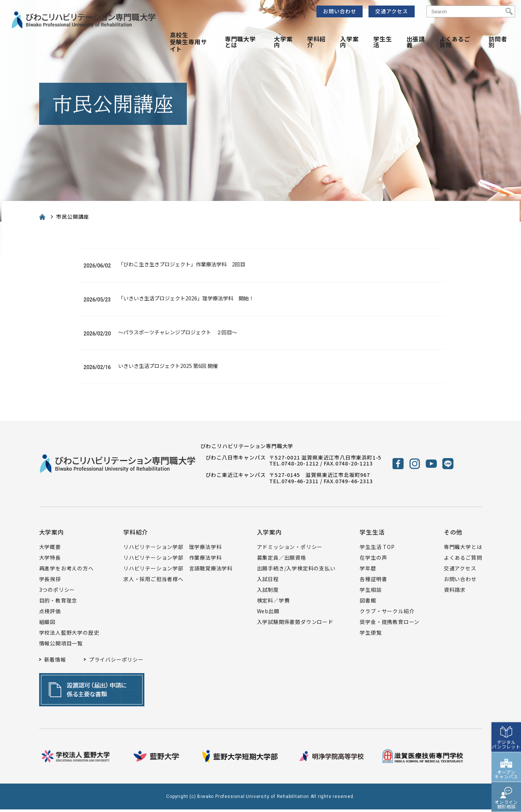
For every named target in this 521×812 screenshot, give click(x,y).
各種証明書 (373, 581)
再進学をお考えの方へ (66, 571)
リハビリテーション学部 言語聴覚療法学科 (178, 571)
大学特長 (50, 560)
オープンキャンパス (506, 757)
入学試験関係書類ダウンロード (295, 624)
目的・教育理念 (58, 603)
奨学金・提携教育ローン (390, 624)
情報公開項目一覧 (61, 646)
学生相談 (371, 592)
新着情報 (55, 662)
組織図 (47, 624)
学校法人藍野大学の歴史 (69, 635)
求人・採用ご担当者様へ (153, 581)
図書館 (368, 603)
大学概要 (50, 549)
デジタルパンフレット (506, 727)
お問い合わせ (340, 11)
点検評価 (50, 614)
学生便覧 (371, 635)
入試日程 (268, 581)
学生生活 (383, 42)
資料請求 (455, 592)
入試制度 (268, 592)
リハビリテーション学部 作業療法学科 (172, 560)
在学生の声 (373, 560)
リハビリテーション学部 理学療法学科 (172, 549)
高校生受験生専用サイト (188, 42)
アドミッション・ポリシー (290, 549)
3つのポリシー (57, 592)
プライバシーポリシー (116, 662)
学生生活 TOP (377, 549)
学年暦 (368, 571)
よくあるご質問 (455, 42)
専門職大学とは (240, 42)
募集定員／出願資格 (282, 560)
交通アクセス (392, 11)
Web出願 (268, 614)
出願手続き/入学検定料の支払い (296, 571)
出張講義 (416, 42)
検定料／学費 (273, 603)
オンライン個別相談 (506, 787)
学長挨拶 (50, 581)
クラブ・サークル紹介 (387, 614)
